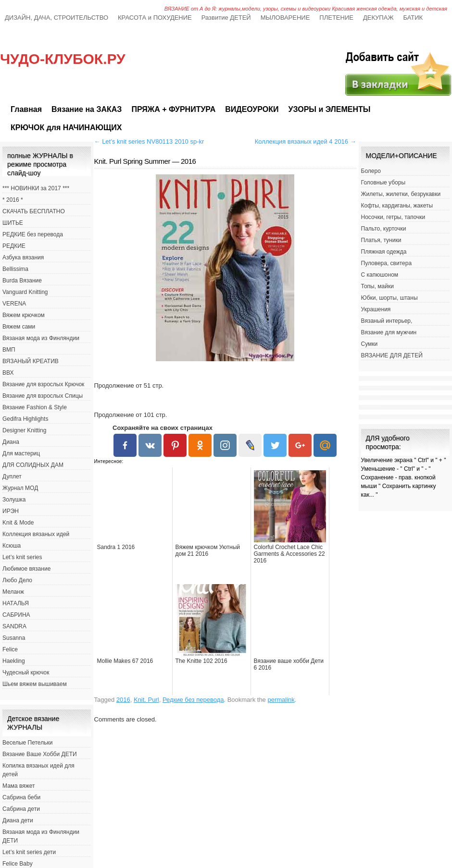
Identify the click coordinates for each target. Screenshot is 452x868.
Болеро (371, 171)
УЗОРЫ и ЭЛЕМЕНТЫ (329, 109)
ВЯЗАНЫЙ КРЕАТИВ (31, 361)
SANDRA (14, 626)
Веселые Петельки (27, 743)
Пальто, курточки (384, 229)
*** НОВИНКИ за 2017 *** (36, 188)
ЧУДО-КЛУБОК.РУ (63, 59)
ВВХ (8, 373)
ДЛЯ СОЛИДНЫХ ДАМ (33, 465)
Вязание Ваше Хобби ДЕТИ (40, 754)
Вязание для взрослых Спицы (43, 396)
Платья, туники (381, 240)
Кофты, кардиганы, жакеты (397, 206)
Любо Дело (17, 580)
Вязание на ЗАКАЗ (87, 109)
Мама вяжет (19, 786)
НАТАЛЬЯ (16, 603)
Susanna (14, 638)
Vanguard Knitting (25, 292)
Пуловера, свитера (387, 263)
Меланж (13, 592)
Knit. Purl (146, 700)
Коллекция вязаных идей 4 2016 (306, 141)
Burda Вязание (22, 281)
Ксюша (12, 546)
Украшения (376, 309)
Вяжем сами (19, 327)
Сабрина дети (21, 809)
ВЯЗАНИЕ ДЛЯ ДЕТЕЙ (392, 355)
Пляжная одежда (384, 252)
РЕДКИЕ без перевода (33, 234)
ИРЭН (11, 511)
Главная (26, 109)
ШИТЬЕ (13, 223)
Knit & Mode (18, 523)
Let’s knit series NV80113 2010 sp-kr (149, 141)
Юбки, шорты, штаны (389, 298)
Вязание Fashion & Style (35, 407)
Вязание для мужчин (389, 332)
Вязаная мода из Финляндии (41, 338)
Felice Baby (18, 864)
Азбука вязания (23, 257)
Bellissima (15, 269)
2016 (123, 700)
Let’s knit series (22, 557)
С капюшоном (380, 275)
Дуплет (12, 477)
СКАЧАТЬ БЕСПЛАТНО (34, 211)
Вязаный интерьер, (387, 321)
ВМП (9, 350)
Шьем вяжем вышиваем (35, 684)
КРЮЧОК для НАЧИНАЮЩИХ (66, 128)
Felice (10, 649)
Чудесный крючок (26, 672)
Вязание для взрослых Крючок (43, 384)
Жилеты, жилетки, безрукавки (401, 194)
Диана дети (18, 820)
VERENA (14, 304)
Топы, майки (377, 286)
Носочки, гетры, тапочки (393, 217)
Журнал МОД (20, 488)
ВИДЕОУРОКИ (252, 109)
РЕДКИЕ (14, 246)
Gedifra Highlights (25, 419)
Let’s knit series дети (29, 852)
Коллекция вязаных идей (36, 534)
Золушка (14, 500)
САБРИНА (16, 615)
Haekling (14, 661)
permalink (281, 700)
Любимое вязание (26, 569)
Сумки (370, 344)
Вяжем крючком (24, 315)
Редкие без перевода (193, 700)
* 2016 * (13, 200)
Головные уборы (383, 183)
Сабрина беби (21, 797)
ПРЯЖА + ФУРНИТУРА (173, 109)
